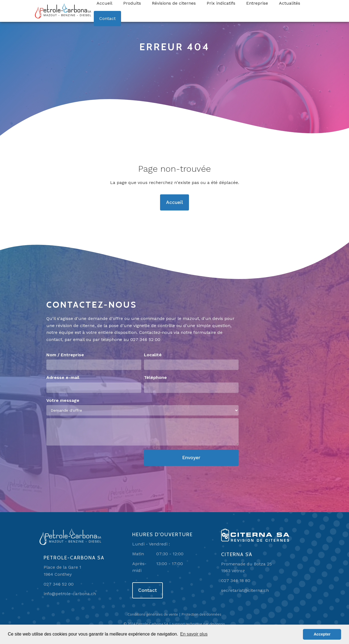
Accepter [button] (322, 634)
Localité (153, 355)
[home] (63, 11)
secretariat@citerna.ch (245, 590)
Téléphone (155, 377)
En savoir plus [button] (194, 634)
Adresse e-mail (63, 377)
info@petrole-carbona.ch (70, 594)
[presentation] (88, 460)
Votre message (63, 400)
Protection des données (201, 614)
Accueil (174, 202)
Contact (107, 18)
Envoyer (191, 458)
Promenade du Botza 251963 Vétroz (246, 567)
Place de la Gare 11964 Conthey (62, 571)
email (79, 339)
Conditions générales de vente (153, 614)
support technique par (199, 624)
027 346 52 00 (145, 339)
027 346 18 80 (236, 581)
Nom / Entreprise (65, 355)
